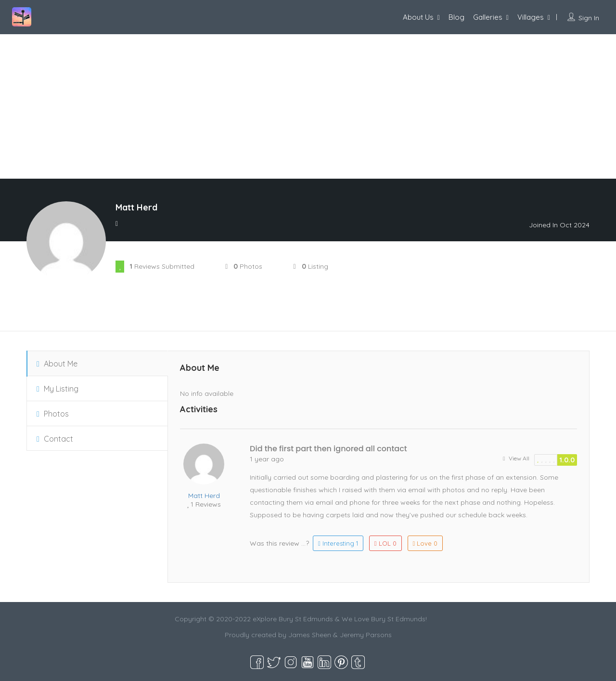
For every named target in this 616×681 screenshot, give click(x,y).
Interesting (338, 543)
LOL (385, 543)
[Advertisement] (308, 106)
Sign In (589, 18)
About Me (57, 364)
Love (425, 543)
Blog (456, 17)
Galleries (488, 17)
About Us (418, 17)
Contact (55, 439)
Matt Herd (204, 496)
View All (516, 458)
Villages (531, 17)
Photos (53, 414)
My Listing (58, 389)
